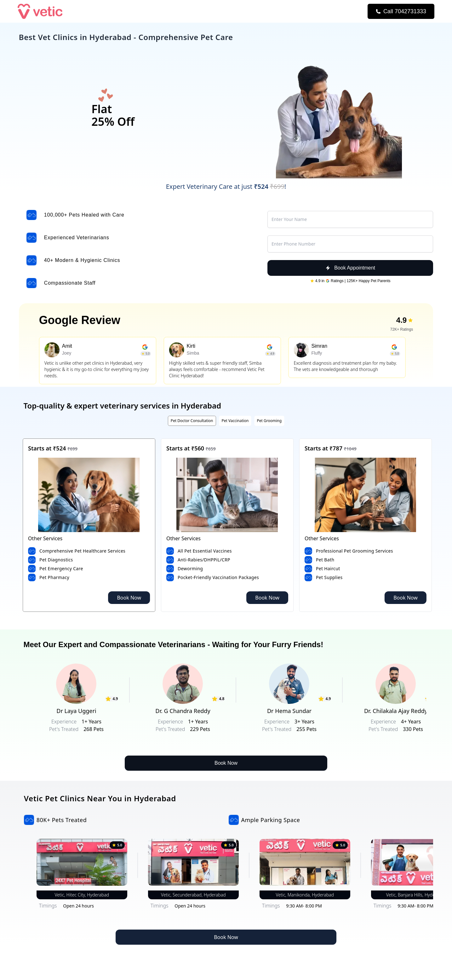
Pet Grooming (269, 421)
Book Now (129, 598)
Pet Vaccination (235, 421)
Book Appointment (350, 268)
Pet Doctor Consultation (192, 421)
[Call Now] (401, 11)
